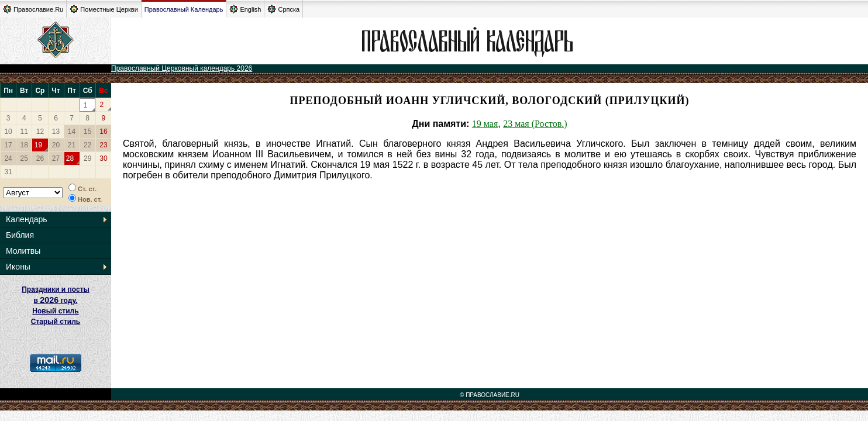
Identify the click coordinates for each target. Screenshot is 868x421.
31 (8, 172)
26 (40, 158)
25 (24, 158)
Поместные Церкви (104, 9)
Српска (283, 9)
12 (40, 132)
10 (8, 132)
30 (103, 158)
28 (70, 158)
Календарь (27, 219)
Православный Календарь (184, 9)
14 (72, 132)
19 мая (485, 124)
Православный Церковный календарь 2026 (182, 68)
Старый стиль (56, 322)
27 (56, 158)
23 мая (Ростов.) (535, 124)
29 (87, 158)
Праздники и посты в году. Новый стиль (56, 300)
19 (38, 145)
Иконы (18, 267)
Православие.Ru (33, 9)
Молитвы (23, 251)
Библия (20, 235)
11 (24, 132)
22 (87, 145)
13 (56, 132)
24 (8, 158)
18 (24, 145)
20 (56, 145)
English (245, 9)
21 (72, 145)
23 (103, 145)
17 (8, 145)
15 (87, 132)
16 (103, 132)
